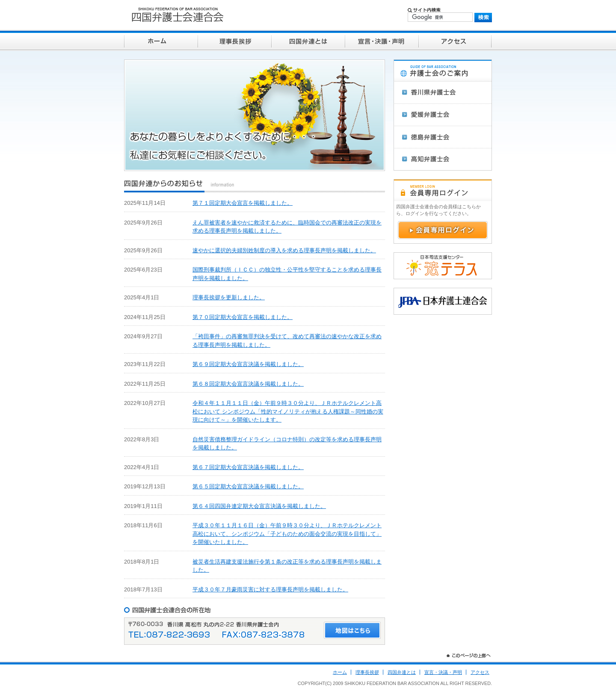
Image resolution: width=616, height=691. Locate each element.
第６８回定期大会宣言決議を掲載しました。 (248, 384)
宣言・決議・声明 (382, 40)
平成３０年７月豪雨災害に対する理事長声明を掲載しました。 (270, 589)
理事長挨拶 (234, 40)
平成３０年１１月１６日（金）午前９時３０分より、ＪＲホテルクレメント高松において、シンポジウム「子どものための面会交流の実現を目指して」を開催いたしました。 (287, 534)
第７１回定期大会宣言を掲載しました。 (243, 203)
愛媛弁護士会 (443, 115)
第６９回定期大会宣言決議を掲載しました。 (248, 364)
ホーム (161, 40)
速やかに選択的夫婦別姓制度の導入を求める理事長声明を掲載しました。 (284, 250)
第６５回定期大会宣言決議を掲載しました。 (248, 486)
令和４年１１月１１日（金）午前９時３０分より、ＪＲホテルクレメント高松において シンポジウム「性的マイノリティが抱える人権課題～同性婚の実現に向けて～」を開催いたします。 (288, 411)
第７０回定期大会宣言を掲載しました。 (243, 317)
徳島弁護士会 (443, 137)
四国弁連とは (308, 40)
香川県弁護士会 (443, 92)
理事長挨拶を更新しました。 (229, 297)
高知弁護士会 (443, 159)
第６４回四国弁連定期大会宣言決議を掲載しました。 (259, 506)
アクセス (455, 40)
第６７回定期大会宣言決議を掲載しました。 (248, 467)
